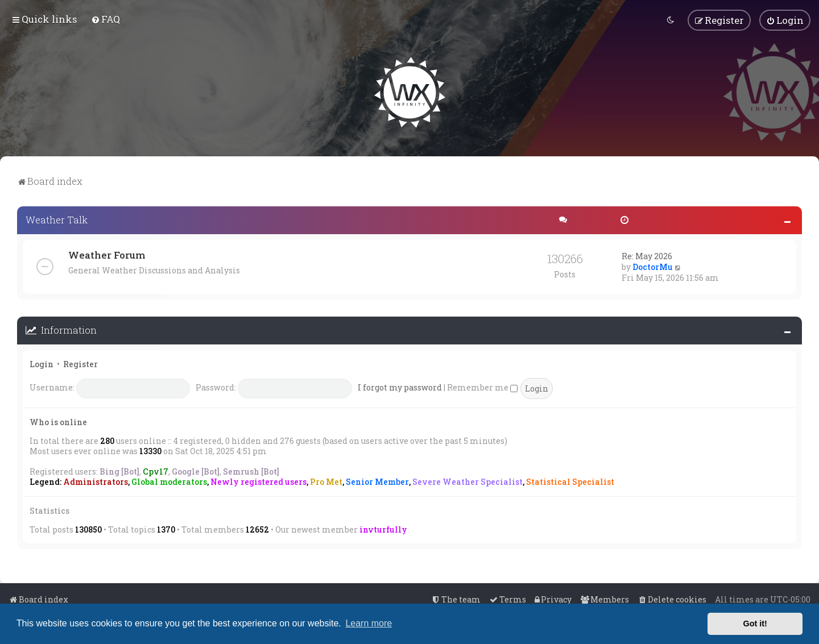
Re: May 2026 (647, 255)
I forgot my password (400, 387)
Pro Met (326, 481)
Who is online (58, 421)
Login (42, 363)
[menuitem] (106, 19)
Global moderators (169, 481)
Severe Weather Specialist (468, 481)
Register (80, 363)
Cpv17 (156, 471)
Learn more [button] (369, 623)
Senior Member (377, 481)
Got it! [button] (755, 624)
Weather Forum (107, 254)
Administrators (96, 481)
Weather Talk (57, 219)
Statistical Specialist (570, 481)
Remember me (482, 387)
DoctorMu (653, 266)
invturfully (383, 529)
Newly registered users (258, 481)
